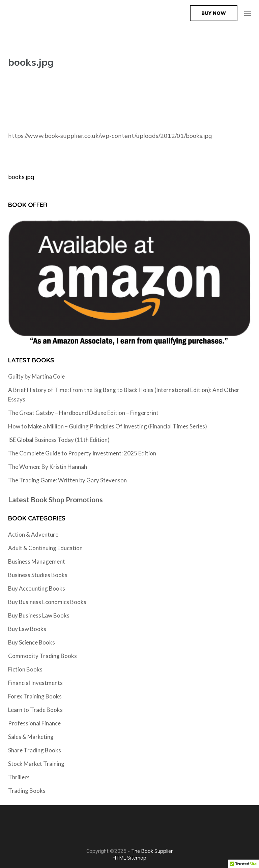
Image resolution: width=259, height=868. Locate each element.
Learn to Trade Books (35, 710)
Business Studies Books (38, 575)
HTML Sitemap (129, 858)
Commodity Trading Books (42, 656)
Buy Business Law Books (39, 615)
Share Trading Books (35, 750)
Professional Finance (34, 723)
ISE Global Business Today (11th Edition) (59, 440)
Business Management (37, 561)
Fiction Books (25, 669)
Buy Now (214, 13)
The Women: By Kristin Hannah (48, 467)
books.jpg (21, 177)
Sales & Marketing (31, 737)
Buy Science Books (32, 642)
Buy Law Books (27, 629)
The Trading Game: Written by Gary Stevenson (67, 480)
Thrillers (19, 777)
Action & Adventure (33, 534)
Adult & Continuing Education (45, 548)
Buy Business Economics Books (47, 602)
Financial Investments (35, 683)
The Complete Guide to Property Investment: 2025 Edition (82, 453)
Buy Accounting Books (37, 588)
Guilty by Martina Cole (36, 376)
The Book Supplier (152, 851)
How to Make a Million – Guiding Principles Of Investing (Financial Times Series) (108, 426)
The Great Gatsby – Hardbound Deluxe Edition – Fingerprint (83, 413)
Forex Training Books (35, 696)
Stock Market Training (36, 764)
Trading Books (27, 791)
